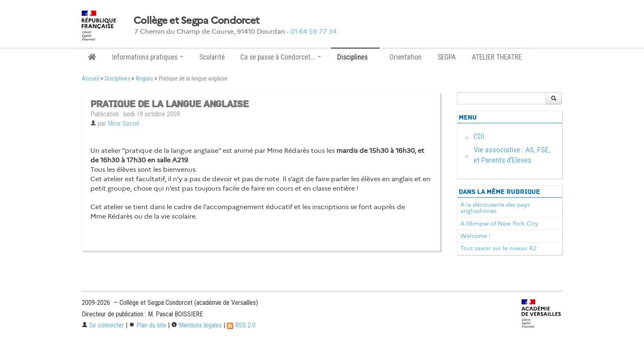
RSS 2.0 (241, 325)
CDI (479, 136)
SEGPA (447, 57)
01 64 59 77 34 (314, 31)
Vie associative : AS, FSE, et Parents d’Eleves (512, 155)
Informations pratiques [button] (148, 57)
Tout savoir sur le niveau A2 (498, 248)
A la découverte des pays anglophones (495, 208)
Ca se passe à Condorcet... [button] (281, 57)
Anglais (144, 79)
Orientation (405, 57)
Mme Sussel (123, 123)
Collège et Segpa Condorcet (196, 21)
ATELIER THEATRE (497, 57)
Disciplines (117, 79)
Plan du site (148, 325)
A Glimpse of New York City (499, 224)
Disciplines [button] (355, 57)
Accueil (91, 79)
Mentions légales (197, 325)
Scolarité (212, 57)
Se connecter (103, 325)
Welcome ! (475, 236)
